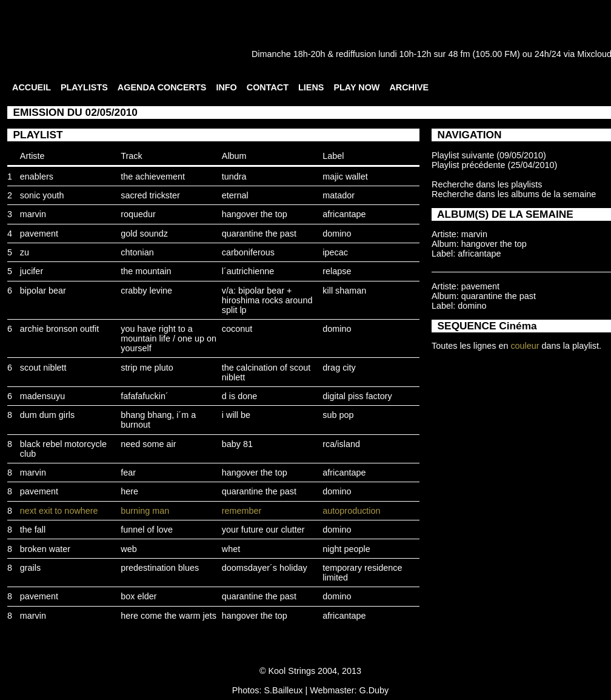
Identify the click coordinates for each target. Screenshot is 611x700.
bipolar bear (43, 291)
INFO (226, 87)
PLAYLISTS (84, 87)
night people (346, 549)
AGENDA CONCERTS (162, 87)
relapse (337, 271)
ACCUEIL (32, 87)
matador (339, 195)
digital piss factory (357, 396)
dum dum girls (47, 415)
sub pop (338, 415)
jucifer (32, 271)
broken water (45, 549)
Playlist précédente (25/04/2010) (494, 165)
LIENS (311, 87)
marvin (33, 214)
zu (25, 252)
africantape (344, 214)
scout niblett (43, 368)
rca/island (341, 444)
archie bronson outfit (59, 329)
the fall (33, 530)
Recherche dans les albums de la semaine (514, 194)
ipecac (335, 252)
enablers (37, 177)
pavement (39, 234)
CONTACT (268, 87)
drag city (339, 368)
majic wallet (345, 177)
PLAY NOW (356, 87)
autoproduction (351, 511)
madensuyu (42, 396)
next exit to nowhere (59, 511)
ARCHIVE (409, 87)
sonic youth (42, 195)
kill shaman (344, 291)
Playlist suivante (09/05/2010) (489, 155)
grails (30, 568)
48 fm (459, 54)
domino (337, 234)
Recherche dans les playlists (487, 184)
